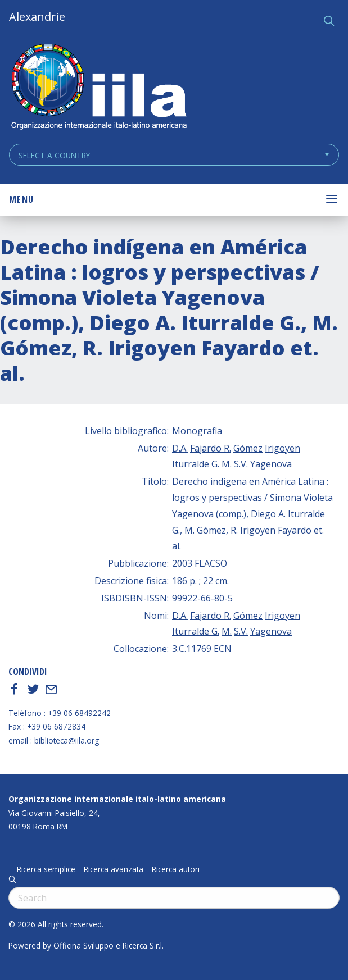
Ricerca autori (176, 869)
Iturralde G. (196, 464)
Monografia (197, 431)
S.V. (241, 464)
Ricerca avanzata (114, 869)
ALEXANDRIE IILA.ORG (98, 88)
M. (227, 464)
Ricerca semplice (46, 869)
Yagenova (271, 464)
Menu (21, 199)
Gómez (248, 448)
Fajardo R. (211, 448)
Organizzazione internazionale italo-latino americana (117, 799)
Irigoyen (283, 448)
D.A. (180, 448)
